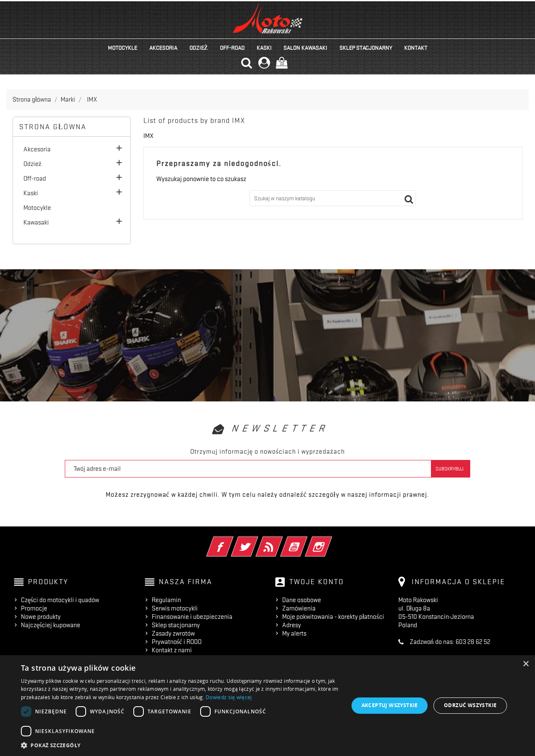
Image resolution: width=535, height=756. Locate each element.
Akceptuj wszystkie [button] (390, 705)
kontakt (416, 48)
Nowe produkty (41, 617)
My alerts (294, 633)
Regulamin (166, 600)
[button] (180, 745)
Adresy (292, 625)
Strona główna (53, 127)
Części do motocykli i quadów (60, 600)
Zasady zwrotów (173, 633)
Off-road (232, 48)
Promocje (34, 608)
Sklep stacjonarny (366, 48)
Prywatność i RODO (177, 642)
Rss (281, 541)
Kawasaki (36, 222)
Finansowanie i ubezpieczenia (192, 617)
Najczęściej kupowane (51, 625)
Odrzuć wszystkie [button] (470, 705)
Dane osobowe (302, 600)
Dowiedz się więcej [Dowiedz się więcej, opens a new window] (229, 697)
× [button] (526, 664)
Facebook (231, 541)
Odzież (199, 48)
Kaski (264, 48)
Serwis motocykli (175, 608)
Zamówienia (299, 608)
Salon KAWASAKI (305, 48)
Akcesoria (163, 48)
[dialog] (267, 706)
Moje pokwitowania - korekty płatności (333, 617)
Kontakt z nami (172, 650)
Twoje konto (317, 582)
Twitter (256, 541)
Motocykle (122, 48)
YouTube (305, 541)
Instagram (330, 541)
